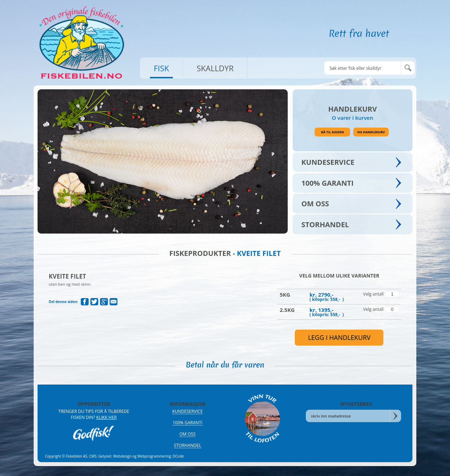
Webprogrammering (154, 456)
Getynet (105, 456)
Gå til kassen (333, 132)
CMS (93, 456)
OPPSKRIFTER (94, 404)
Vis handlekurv (371, 132)
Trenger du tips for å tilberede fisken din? (94, 414)
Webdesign (123, 456)
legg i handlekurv (339, 337)
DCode (178, 456)
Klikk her (107, 417)
